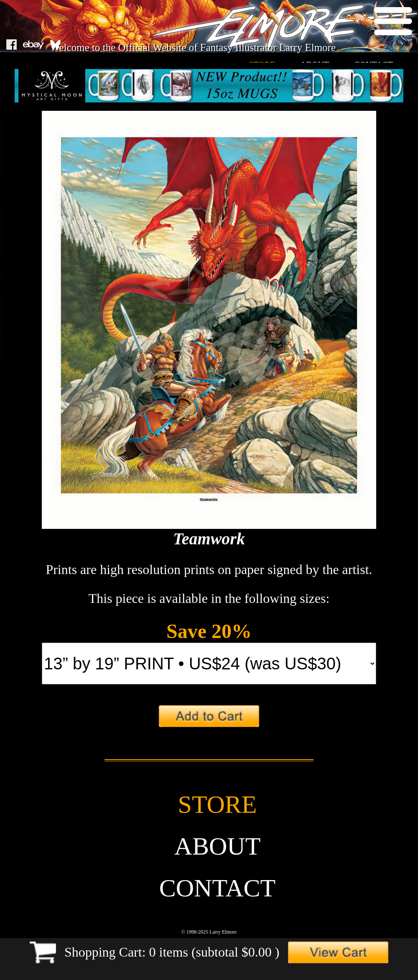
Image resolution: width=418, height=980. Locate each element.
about (218, 846)
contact (218, 888)
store (218, 804)
